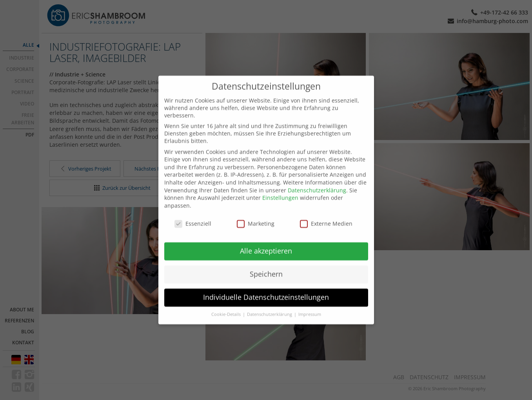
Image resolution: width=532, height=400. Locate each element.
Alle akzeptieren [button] (266, 241)
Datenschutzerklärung (317, 181)
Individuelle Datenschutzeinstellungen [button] (266, 287)
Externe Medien (326, 214)
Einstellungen (280, 188)
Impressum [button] (310, 305)
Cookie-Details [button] (227, 305)
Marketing (256, 214)
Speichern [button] (266, 264)
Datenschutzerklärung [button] (270, 305)
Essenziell (193, 214)
